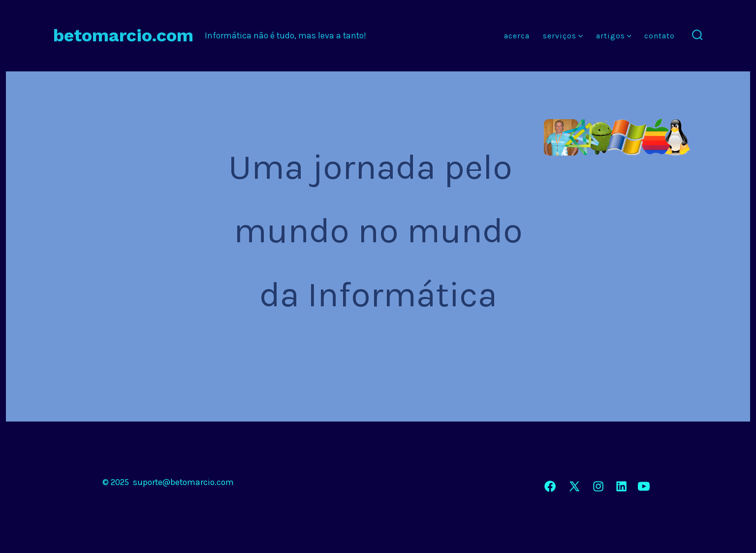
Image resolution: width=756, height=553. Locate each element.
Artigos (614, 36)
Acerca (517, 36)
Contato (660, 36)
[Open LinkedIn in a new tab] (621, 486)
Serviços (563, 36)
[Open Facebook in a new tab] (550, 486)
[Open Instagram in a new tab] (598, 486)
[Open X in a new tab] (574, 486)
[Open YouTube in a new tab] (644, 486)
